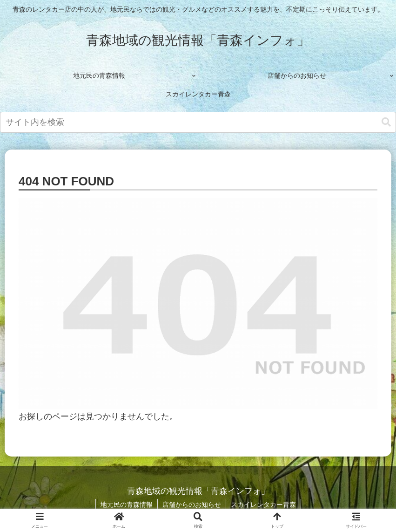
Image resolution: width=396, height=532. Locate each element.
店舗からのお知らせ (192, 505)
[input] (198, 122)
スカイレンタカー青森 (263, 505)
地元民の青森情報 (127, 505)
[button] (386, 122)
